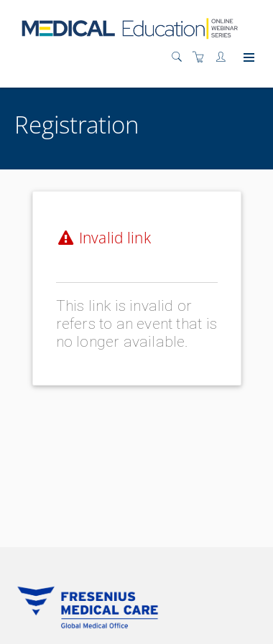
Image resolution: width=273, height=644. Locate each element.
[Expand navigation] (247, 58)
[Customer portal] (224, 57)
